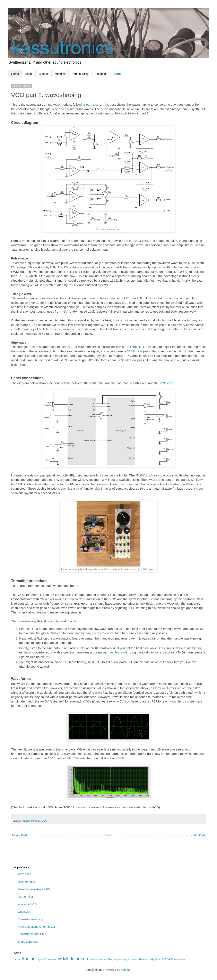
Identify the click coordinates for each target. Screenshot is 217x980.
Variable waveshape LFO (34, 889)
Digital (40, 959)
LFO (59, 959)
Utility (151, 959)
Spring (123, 959)
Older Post (198, 835)
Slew (110, 959)
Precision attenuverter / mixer (37, 927)
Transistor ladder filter (32, 934)
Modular (36, 821)
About (29, 74)
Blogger (126, 970)
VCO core (167, 383)
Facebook (101, 74)
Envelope (50, 959)
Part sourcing (80, 74)
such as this (111, 652)
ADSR (18, 959)
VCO (44, 821)
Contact (44, 74)
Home (15, 74)
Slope (117, 959)
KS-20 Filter (26, 897)
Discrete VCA (27, 882)
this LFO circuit (129, 347)
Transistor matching (31, 919)
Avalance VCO (27, 904)
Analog (25, 821)
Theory (143, 959)
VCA (158, 959)
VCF (164, 959)
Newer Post (19, 835)
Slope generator (28, 942)
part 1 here (94, 105)
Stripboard (133, 959)
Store (117, 74)
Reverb (103, 959)
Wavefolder (180, 959)
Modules (60, 74)
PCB (84, 959)
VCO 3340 (25, 874)
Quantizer (24, 912)
